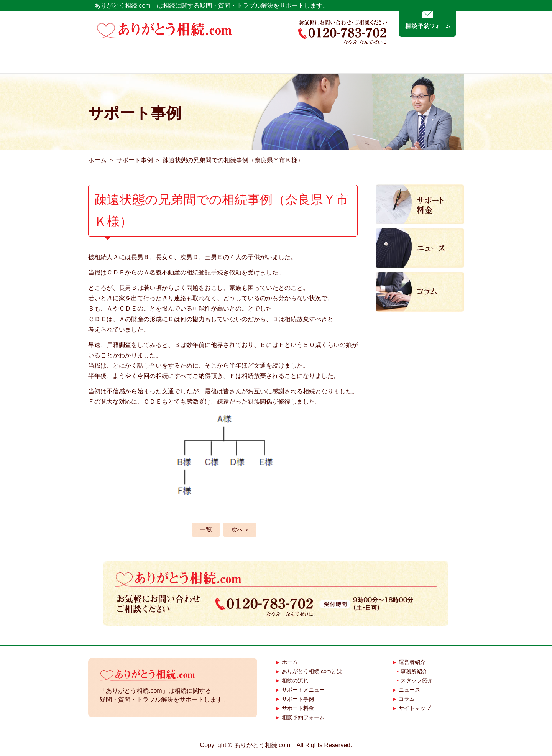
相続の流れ (247, 61)
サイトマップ (415, 708)
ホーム (106, 61)
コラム (407, 699)
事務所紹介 (414, 671)
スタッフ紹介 (417, 680)
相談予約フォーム (303, 717)
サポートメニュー (310, 61)
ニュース (409, 690)
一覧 (206, 530)
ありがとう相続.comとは (172, 61)
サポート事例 (376, 61)
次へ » (240, 530)
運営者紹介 (435, 61)
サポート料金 (298, 708)
